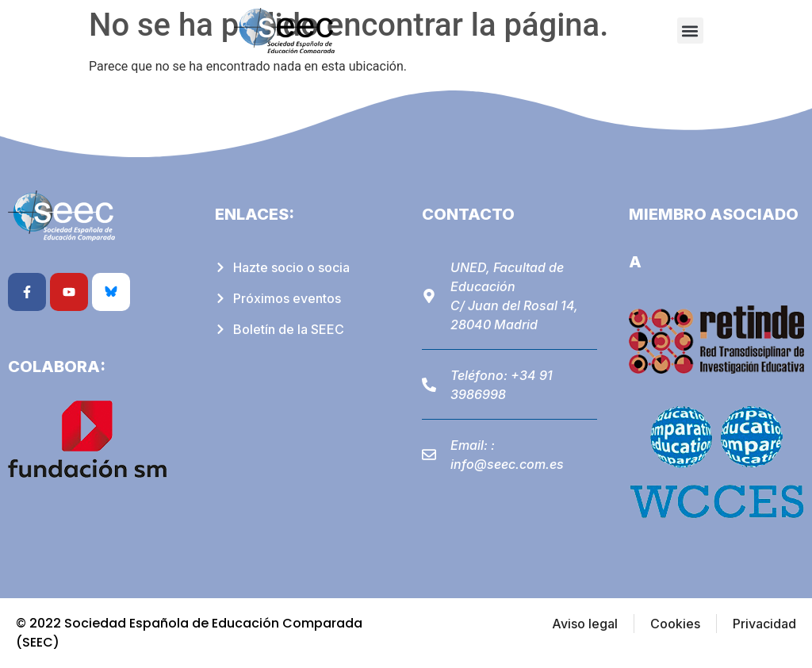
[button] (690, 31)
